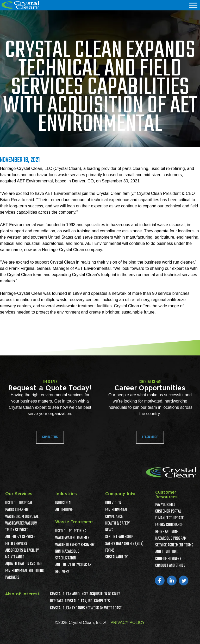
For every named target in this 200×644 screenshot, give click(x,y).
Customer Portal (168, 512)
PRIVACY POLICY (128, 623)
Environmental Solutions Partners (24, 574)
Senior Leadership (119, 537)
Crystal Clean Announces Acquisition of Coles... (86, 594)
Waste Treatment (74, 522)
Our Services (19, 494)
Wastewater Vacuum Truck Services (21, 527)
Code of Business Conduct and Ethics (170, 562)
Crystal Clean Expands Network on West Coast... (87, 608)
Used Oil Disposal (19, 503)
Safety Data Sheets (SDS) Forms (124, 547)
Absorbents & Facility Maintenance (22, 554)
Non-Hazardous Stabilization (67, 555)
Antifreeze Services (20, 537)
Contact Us (50, 437)
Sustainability (116, 557)
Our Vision (113, 503)
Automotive (64, 510)
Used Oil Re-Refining (71, 531)
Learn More (150, 437)
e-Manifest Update (169, 518)
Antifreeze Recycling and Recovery (74, 569)
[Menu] (193, 5)
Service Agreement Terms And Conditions (174, 549)
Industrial (64, 503)
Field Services (16, 544)
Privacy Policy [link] (133, 636)
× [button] (196, 632)
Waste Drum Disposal (22, 517)
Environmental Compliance (116, 513)
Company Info (120, 494)
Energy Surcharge (169, 525)
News (109, 530)
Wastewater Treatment (73, 538)
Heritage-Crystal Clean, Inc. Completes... (81, 601)
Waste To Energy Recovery (75, 545)
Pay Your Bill (165, 505)
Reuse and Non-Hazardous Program (171, 535)
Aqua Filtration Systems (24, 564)
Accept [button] (160, 636)
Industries (66, 494)
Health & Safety (117, 524)
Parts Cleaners (17, 510)
